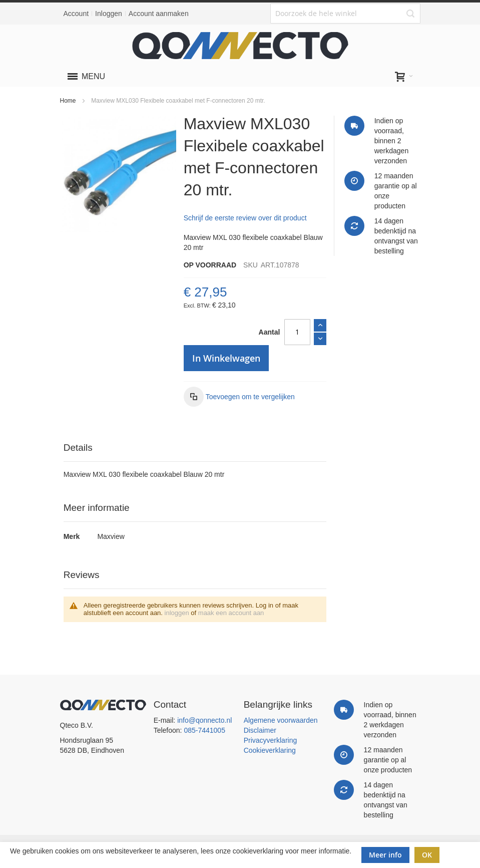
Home (68, 101)
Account (76, 14)
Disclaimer (260, 730)
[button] (239, 397)
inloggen (177, 613)
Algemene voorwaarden (281, 720)
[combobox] (345, 14)
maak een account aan (231, 613)
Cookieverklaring (270, 750)
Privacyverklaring (271, 740)
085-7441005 (204, 730)
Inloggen (109, 14)
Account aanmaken (159, 14)
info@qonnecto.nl (204, 720)
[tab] (195, 448)
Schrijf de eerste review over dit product (245, 218)
